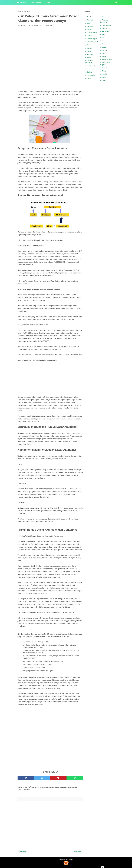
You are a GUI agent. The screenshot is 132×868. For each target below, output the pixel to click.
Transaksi (105, 68)
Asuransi (90, 20)
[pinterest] (58, 778)
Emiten (89, 48)
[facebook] (26, 778)
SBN (103, 35)
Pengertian (105, 17)
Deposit (89, 36)
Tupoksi (104, 74)
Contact (48, 2)
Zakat (104, 80)
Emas (89, 45)
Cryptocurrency (92, 32)
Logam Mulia (91, 66)
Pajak (89, 78)
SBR (103, 38)
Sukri (104, 53)
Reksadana (106, 31)
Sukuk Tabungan (107, 59)
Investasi (90, 54)
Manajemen (91, 69)
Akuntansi (90, 17)
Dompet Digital (92, 39)
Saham (104, 44)
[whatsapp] (75, 778)
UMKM (104, 77)
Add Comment (49, 26)
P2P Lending (91, 75)
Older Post (78, 851)
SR (103, 41)
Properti (104, 28)
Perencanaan (106, 25)
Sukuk (104, 56)
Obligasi (21, 3)
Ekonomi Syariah (93, 42)
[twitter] (42, 778)
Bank (89, 23)
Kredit (89, 57)
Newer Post (22, 851)
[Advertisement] (50, 43)
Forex (89, 51)
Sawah (104, 47)
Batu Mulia (90, 26)
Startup (104, 50)
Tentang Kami (36, 2)
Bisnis (89, 29)
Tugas (104, 71)
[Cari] (116, 3)
